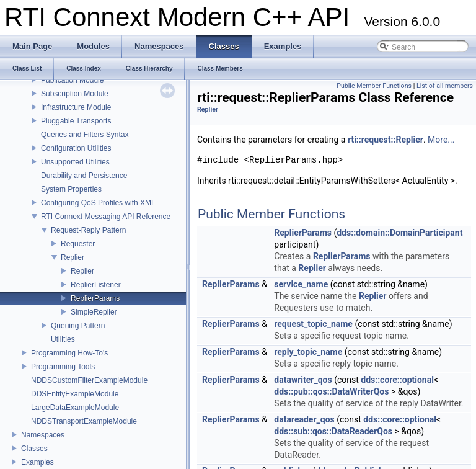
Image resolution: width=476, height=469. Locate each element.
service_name (301, 284)
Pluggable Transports (76, 121)
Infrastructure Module (76, 107)
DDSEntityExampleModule (75, 394)
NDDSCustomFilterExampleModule (89, 380)
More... (441, 140)
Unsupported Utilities (75, 162)
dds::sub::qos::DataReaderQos (333, 431)
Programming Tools (63, 367)
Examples (37, 462)
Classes (34, 449)
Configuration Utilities (76, 148)
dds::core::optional (397, 380)
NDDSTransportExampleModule (84, 421)
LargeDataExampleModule (75, 408)
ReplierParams (95, 298)
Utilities (63, 339)
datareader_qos (304, 419)
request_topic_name (313, 324)
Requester (78, 244)
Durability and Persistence (84, 176)
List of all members (445, 86)
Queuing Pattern (78, 326)
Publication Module (72, 80)
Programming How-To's (69, 353)
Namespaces (43, 435)
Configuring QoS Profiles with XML (98, 203)
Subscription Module (75, 94)
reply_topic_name (308, 352)
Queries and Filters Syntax (85, 135)
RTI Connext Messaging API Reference (106, 217)
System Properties (71, 189)
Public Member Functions (374, 86)
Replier (73, 257)
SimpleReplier (94, 312)
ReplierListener (96, 285)
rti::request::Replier (386, 140)
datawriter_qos (303, 380)
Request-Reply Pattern (88, 230)
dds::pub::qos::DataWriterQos (331, 391)
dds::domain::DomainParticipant (399, 233)
